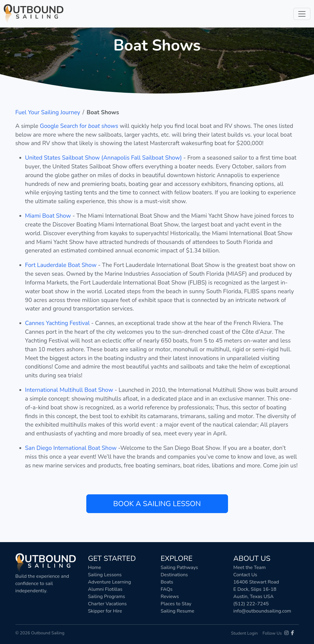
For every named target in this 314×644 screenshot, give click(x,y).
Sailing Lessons (105, 575)
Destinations (174, 575)
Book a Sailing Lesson (157, 504)
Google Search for (79, 126)
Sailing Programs (107, 597)
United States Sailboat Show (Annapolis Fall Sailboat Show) (104, 158)
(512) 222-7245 (251, 604)
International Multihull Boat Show (69, 390)
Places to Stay (176, 604)
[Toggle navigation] (302, 14)
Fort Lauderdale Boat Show (61, 265)
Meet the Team (250, 568)
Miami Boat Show (48, 216)
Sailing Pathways (179, 568)
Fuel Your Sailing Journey (48, 112)
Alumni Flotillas (105, 589)
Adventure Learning (110, 582)
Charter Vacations (107, 604)
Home (95, 568)
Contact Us (245, 575)
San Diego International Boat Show (71, 448)
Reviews (170, 597)
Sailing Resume (178, 611)
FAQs (167, 589)
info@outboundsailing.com (262, 611)
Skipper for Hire (105, 611)
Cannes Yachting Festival (58, 323)
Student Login (244, 633)
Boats (167, 582)
